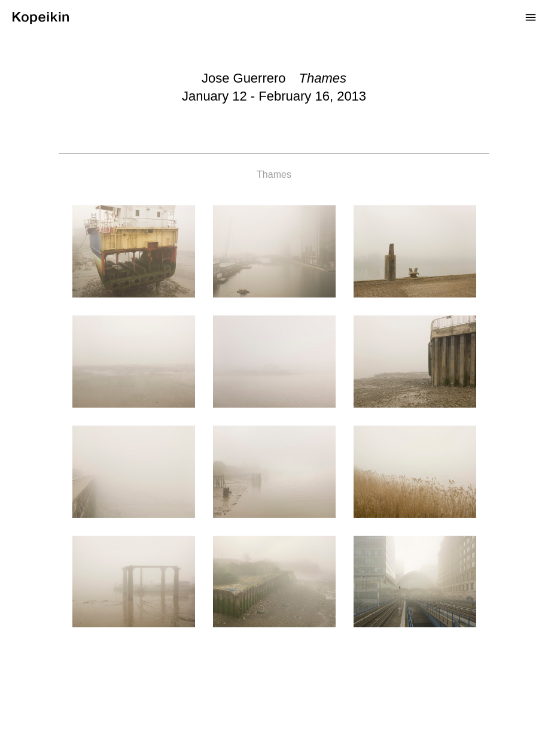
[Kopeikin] (40, 16)
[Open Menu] (531, 17)
